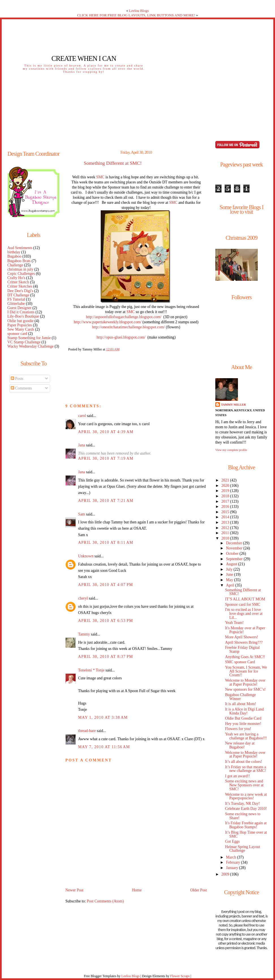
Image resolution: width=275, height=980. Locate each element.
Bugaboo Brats (19, 261)
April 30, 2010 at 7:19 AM (106, 458)
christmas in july (20, 269)
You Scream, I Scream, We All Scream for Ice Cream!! (246, 671)
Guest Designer (19, 308)
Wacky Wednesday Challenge (30, 346)
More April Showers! (241, 637)
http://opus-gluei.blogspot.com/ (121, 337)
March (232, 857)
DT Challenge (18, 295)
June (230, 574)
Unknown (86, 556)
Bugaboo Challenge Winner (240, 697)
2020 (226, 486)
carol (82, 416)
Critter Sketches (20, 286)
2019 (226, 491)
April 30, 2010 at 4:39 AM (106, 432)
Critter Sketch (18, 282)
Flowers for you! (238, 729)
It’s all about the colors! (243, 762)
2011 (225, 533)
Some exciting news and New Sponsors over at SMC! (244, 785)
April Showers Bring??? (244, 642)
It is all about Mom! (240, 704)
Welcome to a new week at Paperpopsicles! (246, 796)
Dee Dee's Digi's (20, 291)
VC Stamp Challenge (24, 342)
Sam (81, 514)
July (230, 569)
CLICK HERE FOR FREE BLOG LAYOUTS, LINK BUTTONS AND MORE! (136, 15)
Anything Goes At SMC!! (245, 657)
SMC (100, 177)
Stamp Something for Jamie (29, 338)
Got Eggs (232, 841)
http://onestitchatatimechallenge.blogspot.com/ (128, 327)
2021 (226, 480)
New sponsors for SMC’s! (245, 689)
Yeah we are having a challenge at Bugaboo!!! (246, 736)
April (231, 585)
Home (137, 890)
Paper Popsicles (20, 325)
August (232, 564)
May (230, 580)
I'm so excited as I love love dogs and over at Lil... (244, 614)
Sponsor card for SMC (242, 605)
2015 (226, 512)
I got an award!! (237, 776)
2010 (226, 538)
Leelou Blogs (139, 11)
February (234, 862)
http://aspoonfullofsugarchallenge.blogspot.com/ (123, 317)
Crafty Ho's (16, 278)
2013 (226, 522)
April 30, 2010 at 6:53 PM (106, 621)
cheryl (83, 598)
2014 (226, 517)
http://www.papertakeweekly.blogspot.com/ (108, 322)
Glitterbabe (16, 304)
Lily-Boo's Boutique (23, 316)
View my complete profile (231, 450)
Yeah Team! (234, 623)
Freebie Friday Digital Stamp (242, 650)
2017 (226, 501)
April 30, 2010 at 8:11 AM (106, 543)
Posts (17, 379)
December (235, 543)
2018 (226, 496)
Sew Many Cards (21, 329)
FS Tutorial (16, 299)
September (235, 559)
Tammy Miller (233, 405)
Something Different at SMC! (113, 163)
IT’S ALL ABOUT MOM (245, 599)
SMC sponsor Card (240, 662)
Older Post (198, 890)
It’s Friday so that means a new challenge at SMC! (245, 769)
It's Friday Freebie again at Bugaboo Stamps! (246, 825)
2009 (226, 874)
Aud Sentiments (20, 248)
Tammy (84, 634)
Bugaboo (14, 256)
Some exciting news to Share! (243, 816)
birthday (14, 252)
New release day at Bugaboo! (240, 745)
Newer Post (74, 890)
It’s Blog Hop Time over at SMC (246, 834)
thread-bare (87, 731)
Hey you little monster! (243, 724)
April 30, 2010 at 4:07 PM (106, 585)
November (235, 548)
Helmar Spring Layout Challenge (242, 849)
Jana (81, 445)
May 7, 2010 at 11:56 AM (104, 747)
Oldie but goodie (21, 321)
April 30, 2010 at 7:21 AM (106, 501)
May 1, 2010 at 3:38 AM (103, 717)
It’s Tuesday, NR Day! (242, 804)
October (233, 554)
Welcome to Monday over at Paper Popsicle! (245, 682)
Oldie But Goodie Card (243, 718)
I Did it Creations (21, 312)
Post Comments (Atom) (105, 901)
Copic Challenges (21, 274)
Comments (21, 388)
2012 (226, 528)
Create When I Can (84, 58)
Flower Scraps (180, 976)
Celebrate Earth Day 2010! (246, 809)
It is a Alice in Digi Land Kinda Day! (244, 711)
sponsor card (17, 334)
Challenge (15, 265)
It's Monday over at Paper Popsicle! (245, 630)
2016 (226, 507)
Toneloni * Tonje (91, 670)
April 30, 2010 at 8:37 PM (106, 657)
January (233, 868)
